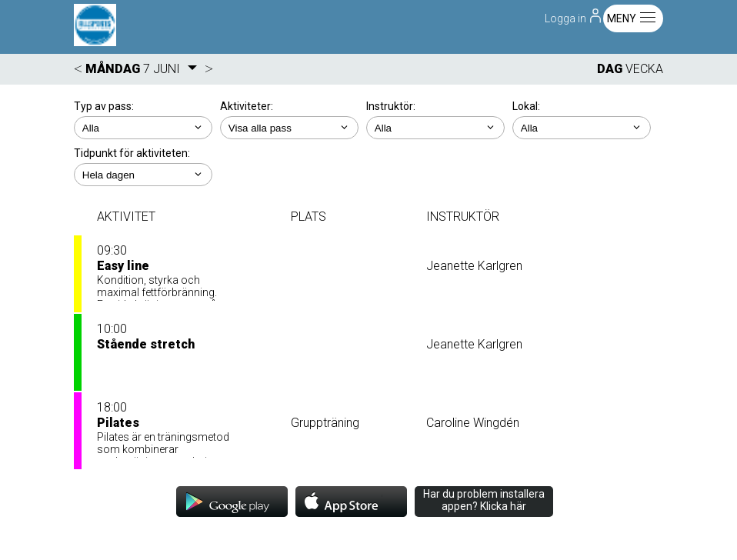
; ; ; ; (435, 128)
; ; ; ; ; (143, 175)
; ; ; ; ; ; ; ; (289, 128)
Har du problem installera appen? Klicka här (484, 500)
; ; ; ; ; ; (582, 128)
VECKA (644, 69)
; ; (143, 128)
